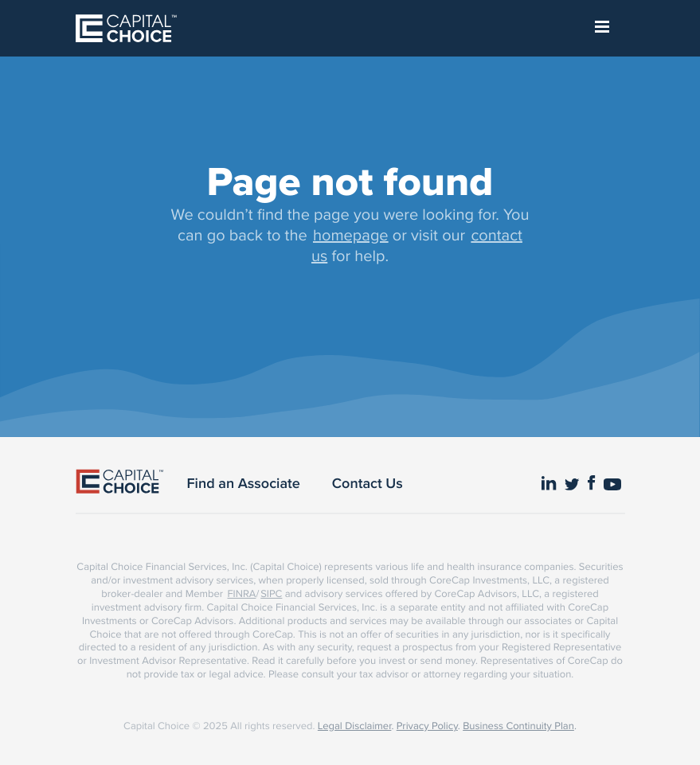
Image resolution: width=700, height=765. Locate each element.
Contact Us (368, 484)
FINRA (241, 594)
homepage (351, 234)
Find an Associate (244, 484)
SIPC (271, 594)
